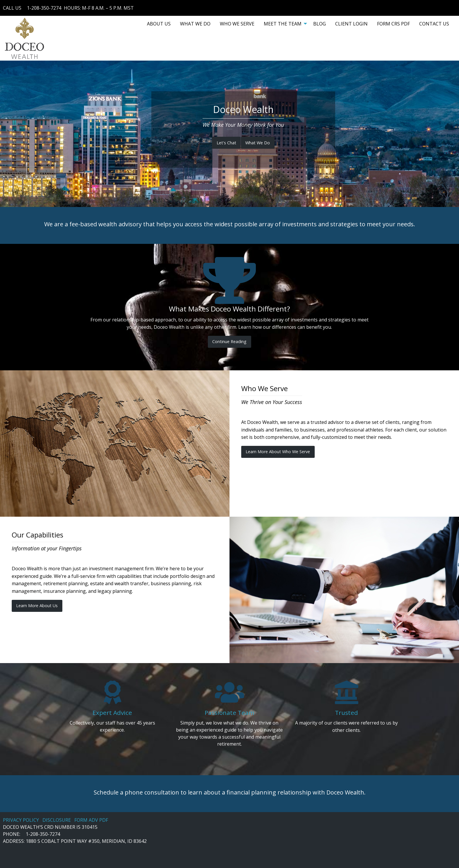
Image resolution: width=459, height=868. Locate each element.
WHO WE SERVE (237, 24)
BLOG (320, 24)
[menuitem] (159, 24)
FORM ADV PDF (91, 820)
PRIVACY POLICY (21, 820)
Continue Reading (229, 341)
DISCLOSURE (57, 820)
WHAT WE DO (195, 24)
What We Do (258, 143)
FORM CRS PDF (393, 24)
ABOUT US (159, 24)
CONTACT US (434, 24)
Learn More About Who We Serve (278, 452)
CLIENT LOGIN (351, 24)
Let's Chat (226, 143)
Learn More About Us (37, 606)
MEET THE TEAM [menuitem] (283, 24)
